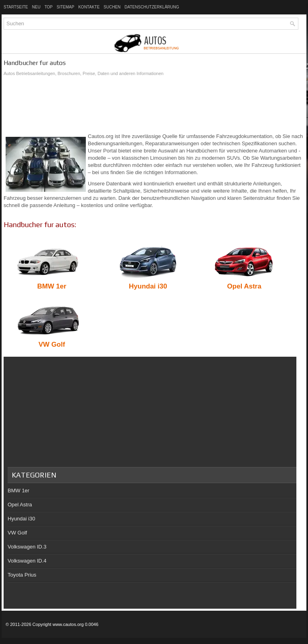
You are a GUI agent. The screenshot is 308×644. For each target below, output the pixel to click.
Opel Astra (20, 505)
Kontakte (89, 7)
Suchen (112, 7)
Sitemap (65, 7)
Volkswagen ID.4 (27, 561)
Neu (36, 7)
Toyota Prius (22, 575)
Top (49, 7)
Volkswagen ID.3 (27, 547)
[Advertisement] (154, 105)
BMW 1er (18, 491)
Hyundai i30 (21, 519)
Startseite (16, 7)
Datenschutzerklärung (152, 7)
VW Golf (17, 533)
